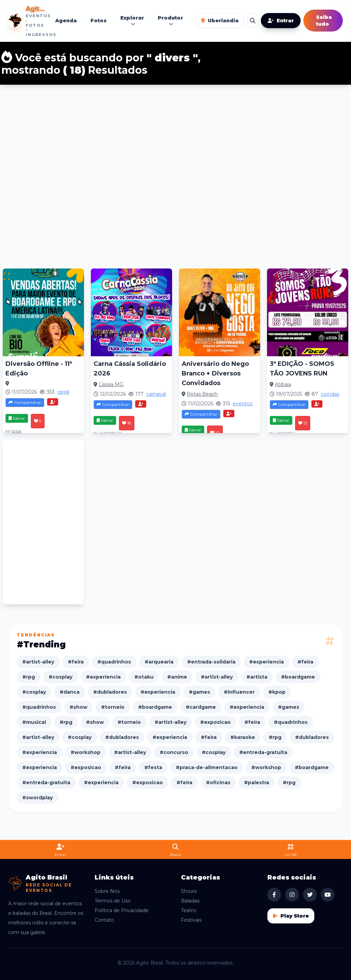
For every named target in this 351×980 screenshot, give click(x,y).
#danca (70, 692)
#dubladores (110, 692)
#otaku (144, 677)
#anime (177, 677)
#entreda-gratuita (263, 752)
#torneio (113, 707)
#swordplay (38, 798)
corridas (330, 394)
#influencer (239, 692)
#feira (76, 662)
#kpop (277, 692)
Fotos (99, 21)
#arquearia (159, 662)
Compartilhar (25, 402)
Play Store (291, 916)
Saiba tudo (321, 21)
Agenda (66, 21)
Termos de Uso (113, 901)
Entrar (281, 21)
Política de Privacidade (122, 910)
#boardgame (298, 677)
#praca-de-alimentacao (207, 767)
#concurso (174, 752)
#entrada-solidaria (211, 662)
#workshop (86, 752)
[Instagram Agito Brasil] (292, 895)
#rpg (29, 677)
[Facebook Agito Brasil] (274, 895)
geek (63, 392)
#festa (153, 767)
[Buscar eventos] (253, 21)
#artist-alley (38, 662)
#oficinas (218, 782)
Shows (189, 891)
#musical (34, 722)
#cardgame (201, 707)
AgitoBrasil (111, 433)
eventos (243, 404)
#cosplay (60, 677)
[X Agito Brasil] (310, 895)
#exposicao (215, 722)
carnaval (156, 394)
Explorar (132, 21)
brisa (16, 431)
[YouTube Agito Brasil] (328, 895)
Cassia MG (111, 384)
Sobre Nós (107, 891)
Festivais (191, 920)
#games (199, 692)
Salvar (17, 418)
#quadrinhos (114, 662)
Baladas (190, 901)
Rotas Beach (202, 394)
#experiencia (267, 662)
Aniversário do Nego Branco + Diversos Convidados (215, 373)
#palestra (257, 782)
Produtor (170, 21)
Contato (104, 920)
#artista (257, 677)
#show (78, 707)
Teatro (189, 910)
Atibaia (283, 384)
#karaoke (243, 737)
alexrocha (285, 433)
